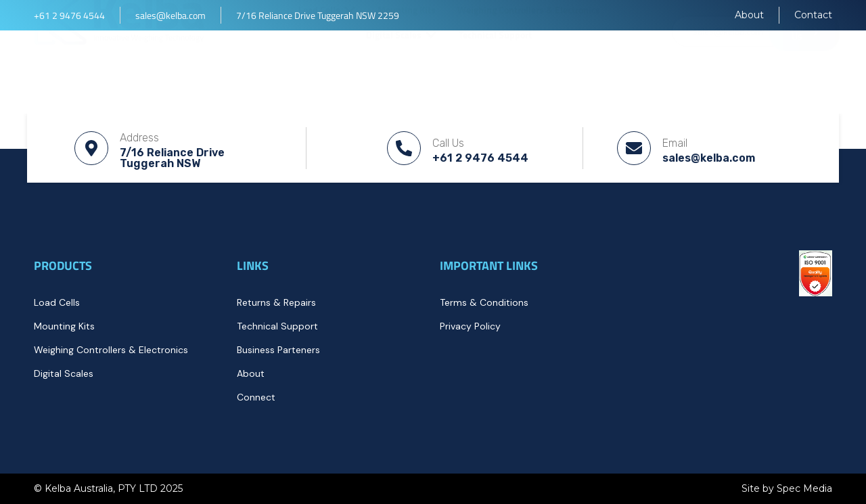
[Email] (634, 148)
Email (675, 143)
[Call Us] (404, 148)
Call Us (448, 143)
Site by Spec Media (787, 488)
